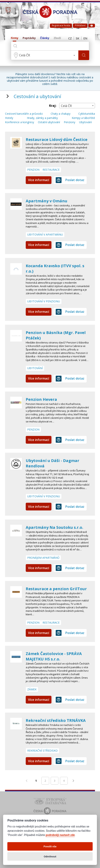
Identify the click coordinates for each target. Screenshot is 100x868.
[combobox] (45, 55)
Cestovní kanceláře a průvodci (24, 114)
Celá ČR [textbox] (25, 55)
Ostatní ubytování (49, 122)
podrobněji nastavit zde (60, 835)
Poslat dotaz (70, 180)
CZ (70, 38)
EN (85, 38)
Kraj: (53, 106)
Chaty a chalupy (61, 114)
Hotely (9, 118)
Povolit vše (50, 846)
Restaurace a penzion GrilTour (56, 589)
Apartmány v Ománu (47, 201)
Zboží (57, 38)
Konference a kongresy (20, 122)
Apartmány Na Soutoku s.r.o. (54, 527)
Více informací (39, 180)
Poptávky (29, 38)
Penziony (70, 122)
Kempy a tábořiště (83, 118)
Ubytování (85, 122)
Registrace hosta (61, 25)
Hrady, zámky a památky (42, 118)
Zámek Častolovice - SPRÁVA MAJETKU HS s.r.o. (54, 656)
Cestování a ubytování (37, 96)
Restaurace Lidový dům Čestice (57, 139)
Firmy (15, 38)
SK (78, 38)
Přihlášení (80, 25)
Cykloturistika (87, 114)
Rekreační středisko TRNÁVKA (56, 720)
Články (45, 38)
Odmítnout (50, 856)
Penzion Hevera (41, 399)
